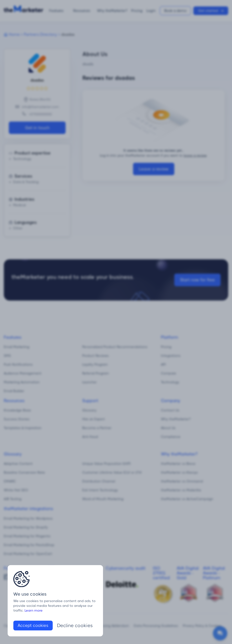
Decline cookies (75, 626)
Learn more (34, 610)
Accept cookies (33, 625)
